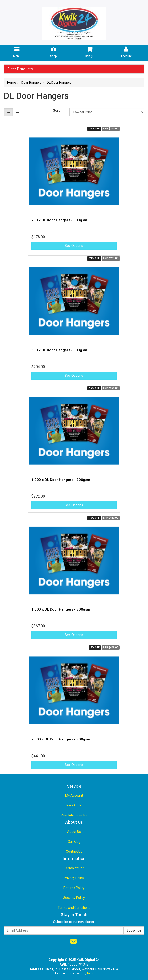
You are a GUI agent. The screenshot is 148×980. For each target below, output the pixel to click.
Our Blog (74, 842)
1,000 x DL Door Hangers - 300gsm (61, 480)
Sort (56, 110)
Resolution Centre (74, 815)
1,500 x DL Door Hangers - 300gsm (61, 609)
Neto (90, 973)
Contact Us (74, 852)
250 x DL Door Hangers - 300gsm (59, 220)
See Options (74, 246)
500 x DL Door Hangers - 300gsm (59, 350)
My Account (74, 795)
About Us (74, 832)
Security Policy (74, 898)
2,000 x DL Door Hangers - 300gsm (61, 739)
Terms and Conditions (74, 908)
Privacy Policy (74, 878)
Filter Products (20, 69)
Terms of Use (74, 868)
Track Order (74, 805)
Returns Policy (74, 888)
